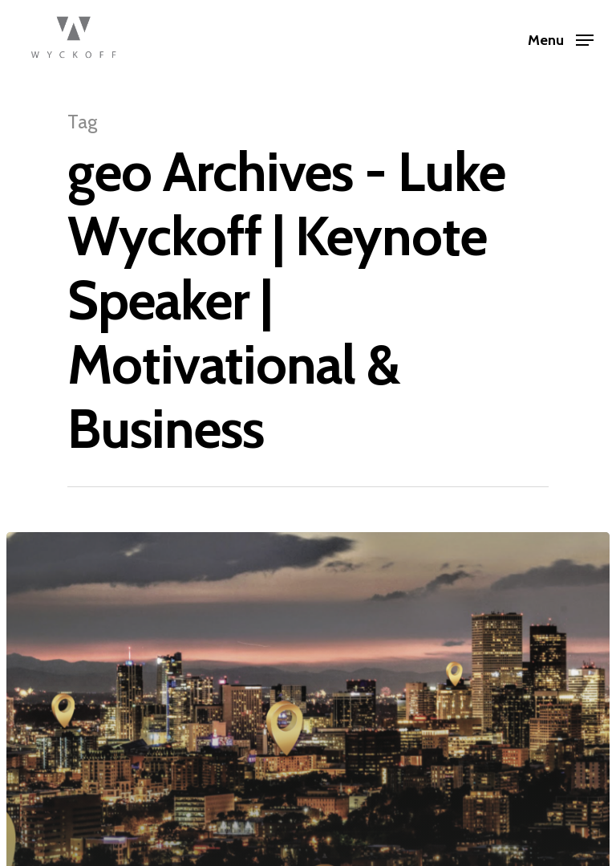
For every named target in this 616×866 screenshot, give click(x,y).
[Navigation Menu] (561, 39)
